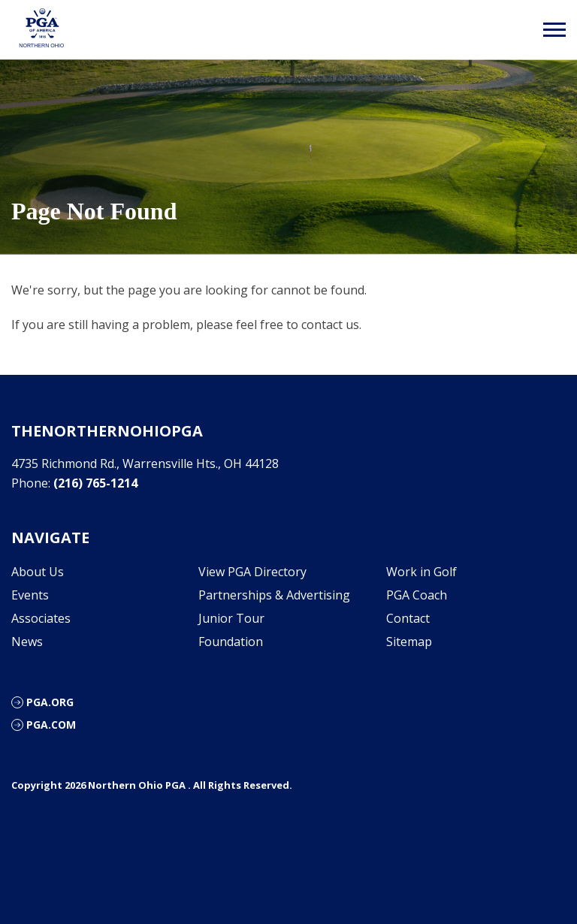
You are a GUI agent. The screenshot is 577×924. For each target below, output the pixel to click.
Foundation (231, 642)
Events (30, 595)
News (27, 642)
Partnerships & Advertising (274, 595)
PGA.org (50, 702)
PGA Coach (417, 595)
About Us (38, 572)
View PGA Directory (252, 572)
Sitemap (409, 642)
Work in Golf (421, 572)
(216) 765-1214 (95, 483)
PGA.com (51, 725)
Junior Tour (231, 618)
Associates (41, 618)
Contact (408, 618)
